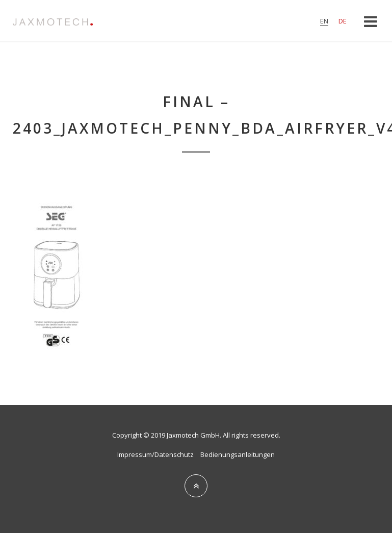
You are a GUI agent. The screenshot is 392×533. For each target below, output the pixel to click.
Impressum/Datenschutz (155, 454)
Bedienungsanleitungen (238, 454)
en (324, 21)
